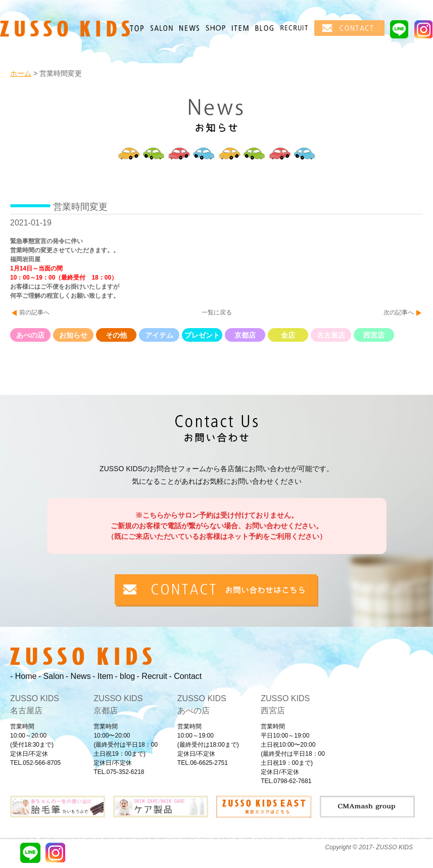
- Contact (185, 676)
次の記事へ (399, 312)
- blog (125, 676)
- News (78, 676)
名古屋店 (331, 335)
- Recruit (152, 676)
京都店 (245, 335)
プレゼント (202, 335)
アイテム (159, 335)
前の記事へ (34, 312)
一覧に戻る (217, 312)
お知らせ (73, 335)
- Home (23, 676)
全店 (288, 335)
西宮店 (374, 335)
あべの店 (30, 335)
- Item (103, 676)
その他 (116, 335)
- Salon (51, 676)
